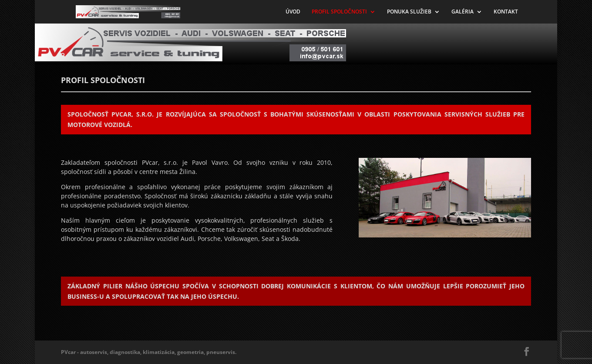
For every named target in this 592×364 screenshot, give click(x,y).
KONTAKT (506, 12)
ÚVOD (293, 12)
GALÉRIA (462, 12)
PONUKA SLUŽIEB (409, 12)
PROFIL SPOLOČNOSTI (339, 12)
